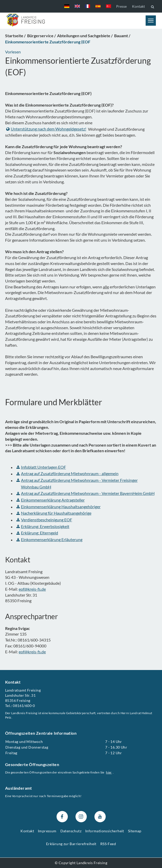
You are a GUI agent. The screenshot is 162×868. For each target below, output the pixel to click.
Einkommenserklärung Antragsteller (51, 500)
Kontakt (138, 6)
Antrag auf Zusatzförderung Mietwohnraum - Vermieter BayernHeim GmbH (85, 493)
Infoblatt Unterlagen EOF (41, 467)
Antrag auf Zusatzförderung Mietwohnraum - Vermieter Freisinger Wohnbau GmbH (77, 483)
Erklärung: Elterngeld (37, 533)
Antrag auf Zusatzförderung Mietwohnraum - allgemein (67, 473)
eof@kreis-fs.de (32, 589)
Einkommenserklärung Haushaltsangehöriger (58, 507)
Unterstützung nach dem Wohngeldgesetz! (46, 129)
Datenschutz (71, 831)
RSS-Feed (108, 844)
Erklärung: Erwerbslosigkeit (43, 526)
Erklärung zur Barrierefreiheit (71, 844)
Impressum (47, 831)
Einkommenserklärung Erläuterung (49, 539)
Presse (121, 6)
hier (109, 772)
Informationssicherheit (105, 831)
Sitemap (135, 831)
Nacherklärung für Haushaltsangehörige (54, 513)
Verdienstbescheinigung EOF (44, 520)
